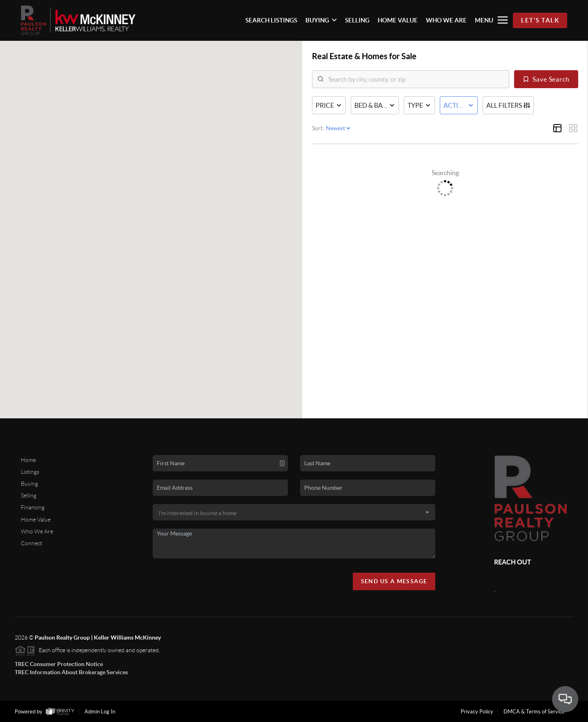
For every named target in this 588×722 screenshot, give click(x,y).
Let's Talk (540, 20)
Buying (29, 484)
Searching (445, 173)
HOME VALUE (398, 20)
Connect (31, 543)
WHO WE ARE (446, 20)
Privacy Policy (477, 712)
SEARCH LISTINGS (271, 20)
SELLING (357, 20)
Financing (33, 507)
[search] (416, 79)
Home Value (36, 520)
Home (28, 460)
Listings (30, 472)
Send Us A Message (394, 581)
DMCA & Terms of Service (534, 712)
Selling (29, 495)
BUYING (321, 20)
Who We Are (37, 531)
